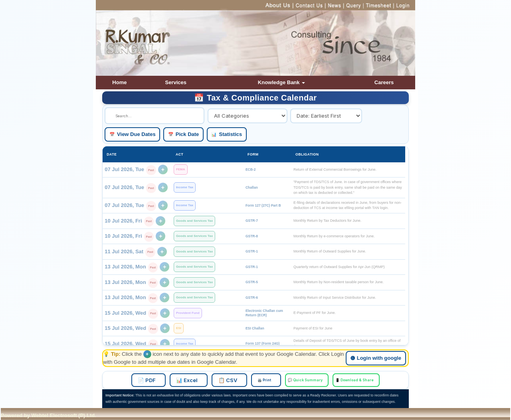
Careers (384, 82)
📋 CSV (231, 380)
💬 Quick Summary (303, 380)
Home (119, 82)
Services (176, 82)
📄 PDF (156, 380)
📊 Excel (194, 380)
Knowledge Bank (281, 82)
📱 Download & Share (349, 380)
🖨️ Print (265, 380)
